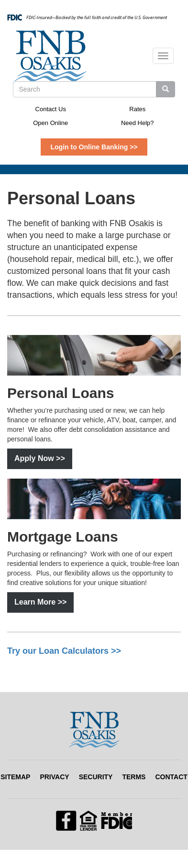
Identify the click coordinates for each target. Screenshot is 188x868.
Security (96, 777)
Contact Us (51, 109)
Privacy (54, 777)
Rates (137, 109)
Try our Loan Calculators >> (64, 651)
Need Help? (138, 123)
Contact (171, 777)
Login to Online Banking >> (94, 147)
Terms (134, 777)
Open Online (50, 123)
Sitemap (15, 777)
